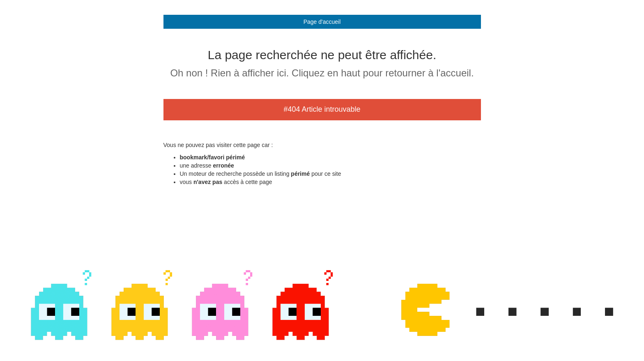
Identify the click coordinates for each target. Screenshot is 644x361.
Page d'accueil (322, 22)
